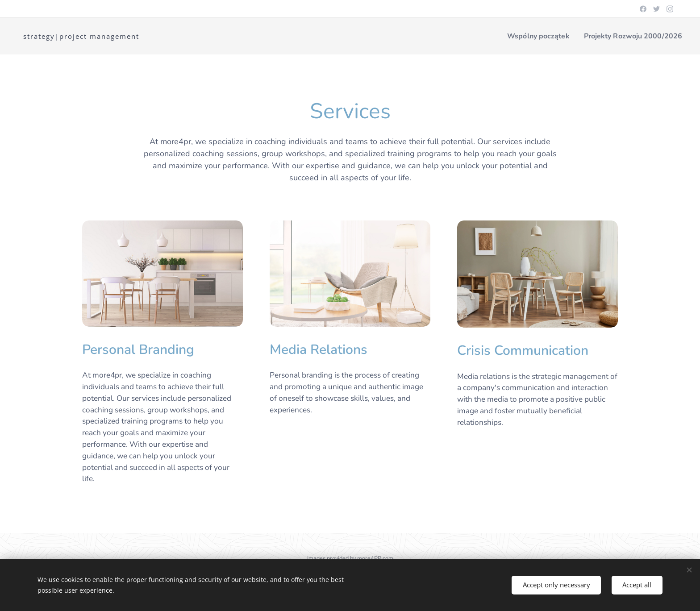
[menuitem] (530, 36)
